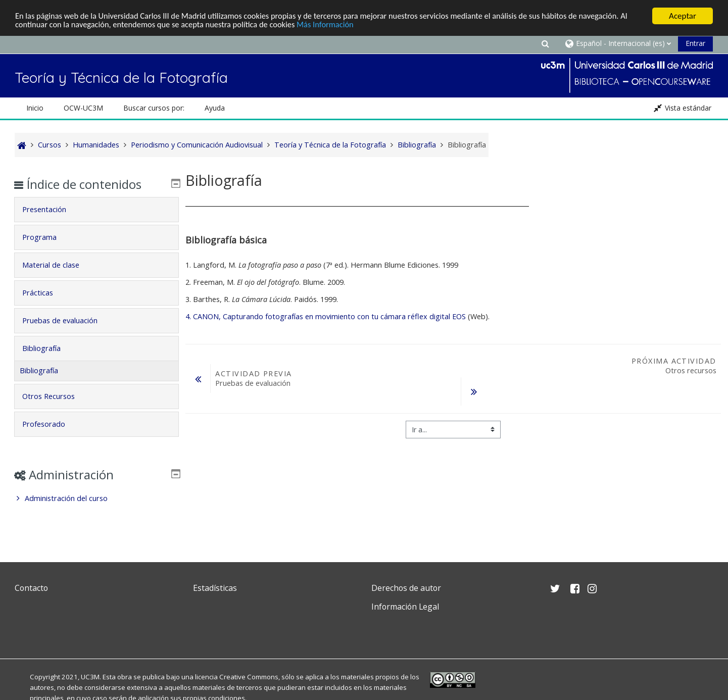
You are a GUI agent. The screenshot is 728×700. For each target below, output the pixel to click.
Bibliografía (48, 348)
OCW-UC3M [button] (83, 108)
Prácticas (45, 293)
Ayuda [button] (215, 108)
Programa (46, 237)
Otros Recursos (56, 396)
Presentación (51, 209)
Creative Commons (249, 677)
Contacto (31, 588)
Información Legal (405, 607)
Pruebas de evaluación (67, 320)
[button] (545, 43)
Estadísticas (215, 588)
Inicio (35, 108)
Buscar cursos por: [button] (154, 108)
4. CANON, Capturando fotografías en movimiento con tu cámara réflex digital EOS (326, 316)
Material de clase (58, 265)
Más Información (345, 25)
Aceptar (683, 16)
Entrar (695, 43)
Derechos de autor (406, 588)
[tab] (96, 210)
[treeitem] (96, 498)
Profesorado (51, 424)
